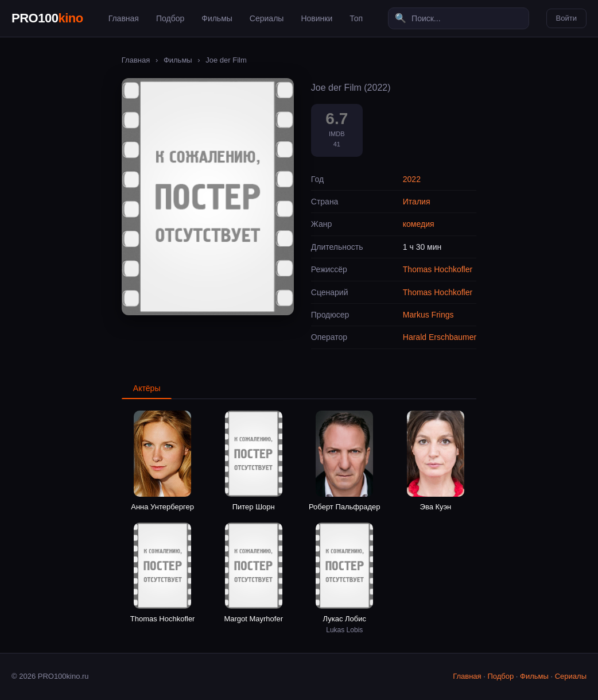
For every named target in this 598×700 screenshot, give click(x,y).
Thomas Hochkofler (438, 269)
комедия (419, 224)
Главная (124, 18)
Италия (417, 202)
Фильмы (217, 18)
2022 (412, 179)
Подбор (170, 18)
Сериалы (267, 18)
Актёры (147, 388)
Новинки (317, 18)
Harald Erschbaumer (440, 337)
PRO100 (47, 18)
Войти (566, 18)
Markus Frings (428, 315)
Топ (356, 18)
